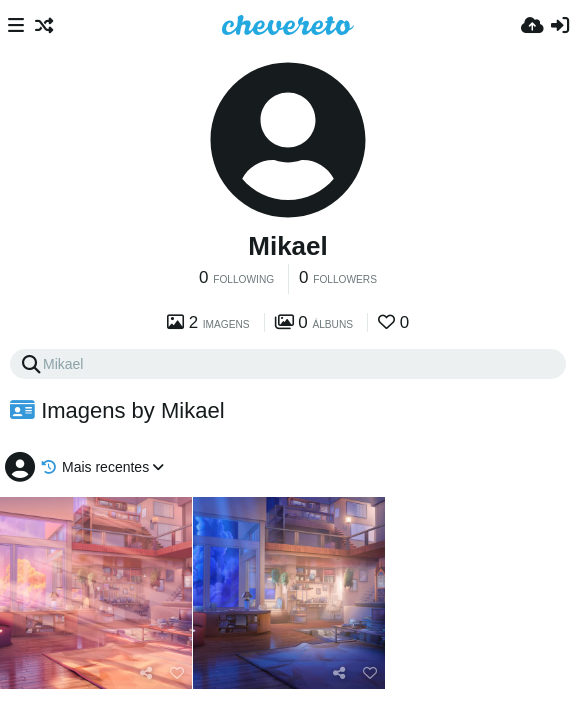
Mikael (288, 246)
